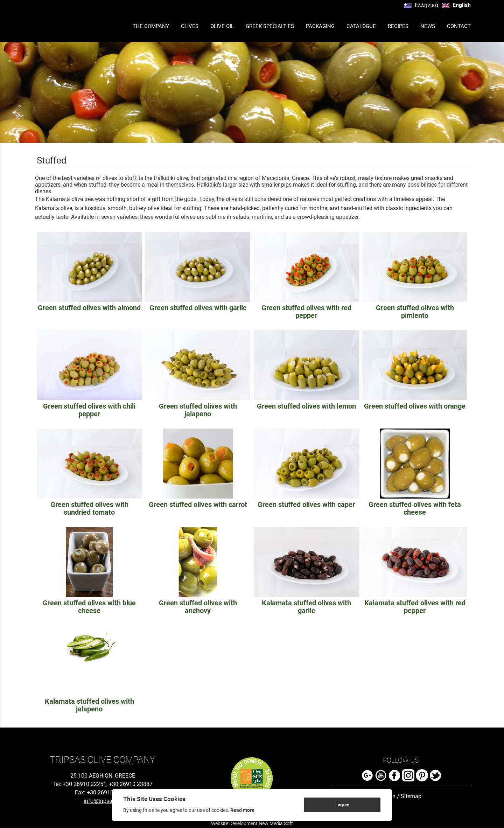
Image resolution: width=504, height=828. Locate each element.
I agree (342, 805)
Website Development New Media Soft (252, 823)
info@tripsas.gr (103, 801)
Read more (242, 810)
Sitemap (411, 796)
